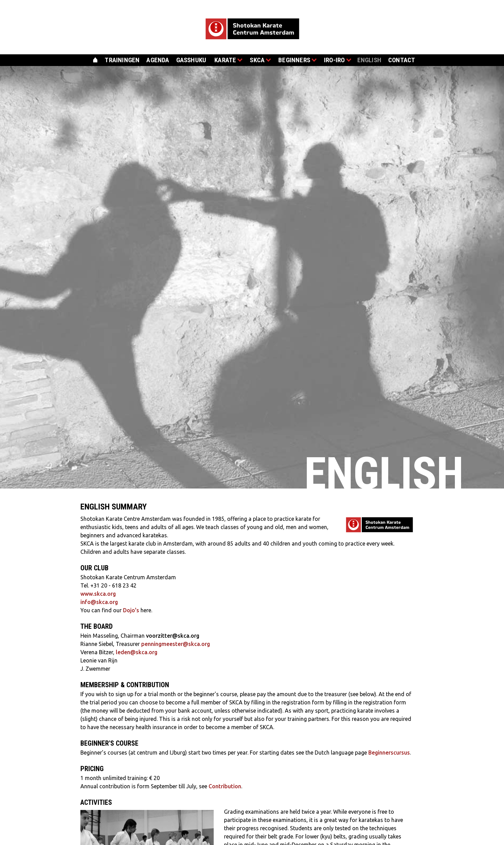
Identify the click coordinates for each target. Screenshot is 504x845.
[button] (226, 61)
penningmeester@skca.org (176, 644)
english (369, 60)
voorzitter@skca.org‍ (173, 636)
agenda (158, 60)
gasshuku (191, 60)
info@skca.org (99, 602)
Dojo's (131, 610)
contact (402, 60)
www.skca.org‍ (98, 594)
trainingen (122, 60)
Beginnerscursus (389, 753)
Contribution (225, 786)
